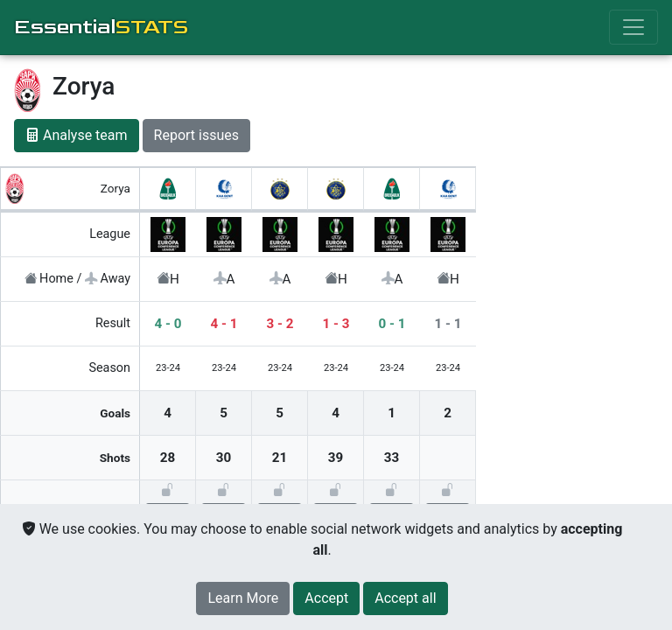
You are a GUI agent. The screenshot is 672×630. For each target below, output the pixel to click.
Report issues (196, 135)
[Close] (326, 598)
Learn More (243, 598)
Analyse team (77, 135)
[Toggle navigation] (633, 27)
